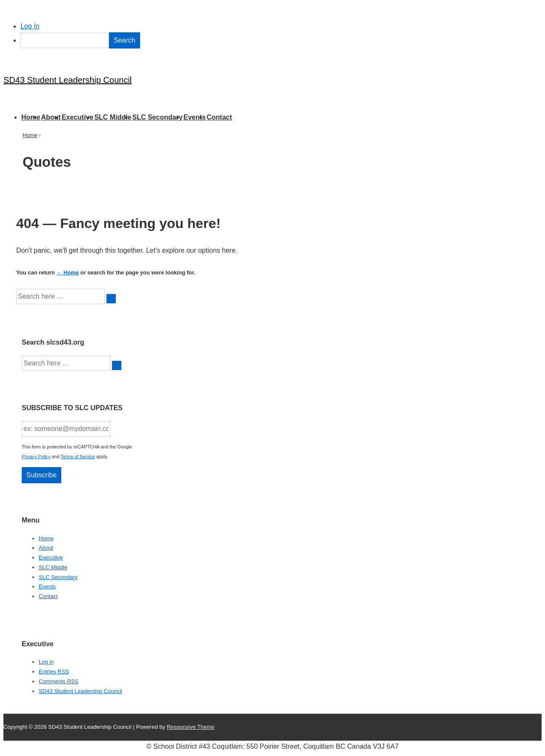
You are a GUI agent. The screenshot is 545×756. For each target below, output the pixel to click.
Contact (219, 117)
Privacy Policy (36, 456)
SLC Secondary (157, 117)
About (51, 117)
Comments (59, 681)
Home (31, 117)
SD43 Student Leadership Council (67, 80)
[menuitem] (281, 40)
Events (195, 117)
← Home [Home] (67, 272)
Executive (78, 117)
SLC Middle (113, 117)
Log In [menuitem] (30, 26)
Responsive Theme (191, 727)
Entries (54, 672)
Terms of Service (78, 456)
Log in (46, 662)
